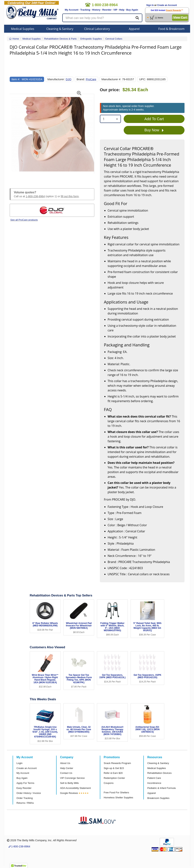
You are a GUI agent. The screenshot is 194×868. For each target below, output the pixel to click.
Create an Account (167, 5)
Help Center (67, 768)
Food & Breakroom (171, 29)
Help (122, 10)
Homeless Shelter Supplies (118, 798)
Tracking (85, 10)
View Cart (180, 18)
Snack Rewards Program (117, 763)
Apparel (134, 29)
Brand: (81, 79)
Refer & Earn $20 (113, 773)
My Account (72, 10)
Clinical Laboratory (97, 29)
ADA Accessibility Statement (75, 788)
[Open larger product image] (52, 134)
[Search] (137, 18)
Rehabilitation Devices (159, 773)
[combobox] (110, 119)
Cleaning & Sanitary (60, 29)
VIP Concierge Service (72, 778)
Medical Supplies (23, 29)
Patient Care (154, 778)
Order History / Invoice (29, 793)
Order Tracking (25, 798)
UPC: (142, 79)
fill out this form (70, 196)
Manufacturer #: (111, 79)
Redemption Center (114, 778)
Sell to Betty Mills (69, 783)
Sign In (150, 5)
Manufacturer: (56, 79)
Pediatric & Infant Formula (161, 788)
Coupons (109, 783)
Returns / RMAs (25, 803)
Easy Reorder (24, 788)
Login (20, 763)
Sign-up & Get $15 (114, 768)
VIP (115, 10)
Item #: (16, 79)
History (96, 10)
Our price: (110, 90)
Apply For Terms (25, 783)
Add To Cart (154, 119)
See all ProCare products (24, 220)
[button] (13, 134)
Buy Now (154, 130)
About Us (65, 763)
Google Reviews (69, 793)
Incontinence (154, 783)
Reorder (107, 10)
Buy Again (132, 10)
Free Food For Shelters (116, 792)
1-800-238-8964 (35, 196)
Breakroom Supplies (158, 798)
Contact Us (66, 773)
